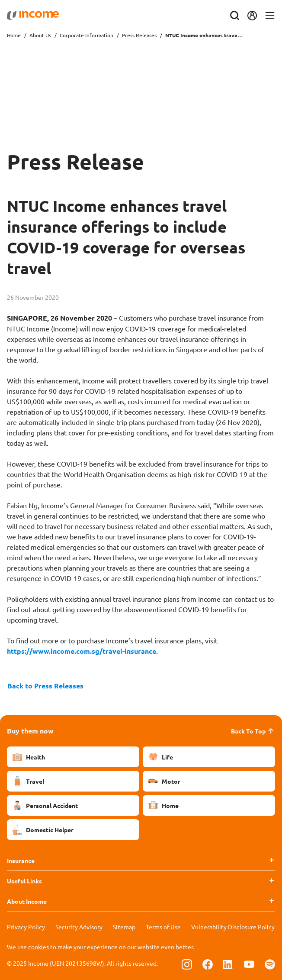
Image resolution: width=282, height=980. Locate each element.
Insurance (21, 860)
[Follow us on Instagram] (187, 964)
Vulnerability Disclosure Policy (233, 927)
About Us (40, 35)
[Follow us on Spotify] (270, 964)
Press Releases (139, 35)
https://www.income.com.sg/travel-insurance (82, 651)
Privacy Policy (26, 927)
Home (14, 35)
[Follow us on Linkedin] (228, 964)
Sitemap (124, 927)
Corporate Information (87, 35)
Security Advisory (79, 927)
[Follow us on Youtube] (249, 964)
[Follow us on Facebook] (208, 964)
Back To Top (253, 731)
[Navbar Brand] (33, 16)
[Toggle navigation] (270, 16)
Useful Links (24, 881)
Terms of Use (163, 927)
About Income (27, 901)
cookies (38, 947)
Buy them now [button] (30, 731)
